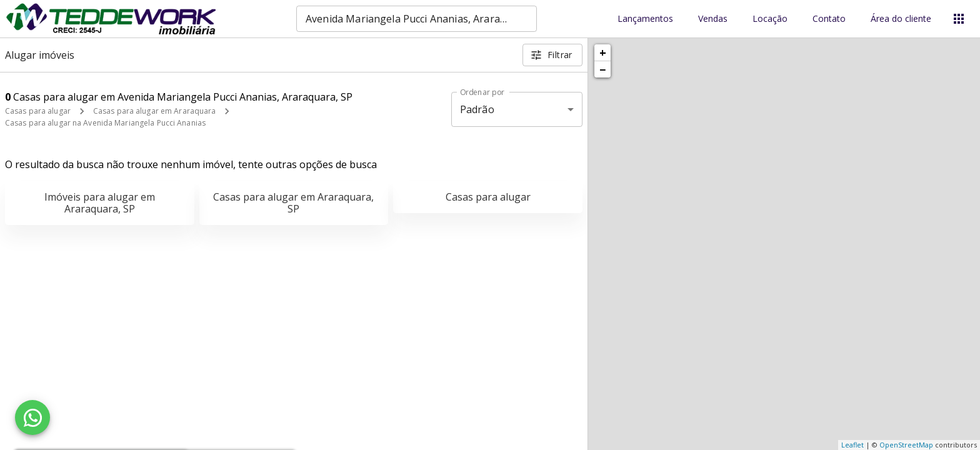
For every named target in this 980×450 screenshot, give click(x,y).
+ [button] (603, 52)
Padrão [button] (477, 109)
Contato (829, 19)
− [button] (602, 69)
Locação (770, 19)
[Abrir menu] (959, 19)
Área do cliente (901, 19)
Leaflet (852, 445)
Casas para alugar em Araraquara (155, 111)
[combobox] (417, 19)
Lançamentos (645, 19)
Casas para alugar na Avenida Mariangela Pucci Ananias (105, 123)
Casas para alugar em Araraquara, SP (293, 203)
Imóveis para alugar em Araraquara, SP (100, 203)
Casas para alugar (38, 111)
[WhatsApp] (32, 417)
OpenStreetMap (906, 445)
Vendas (713, 19)
